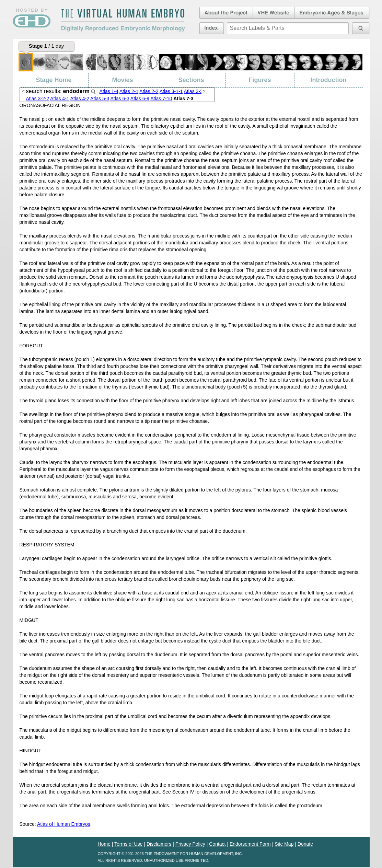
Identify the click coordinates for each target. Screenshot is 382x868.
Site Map (284, 844)
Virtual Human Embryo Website (274, 13)
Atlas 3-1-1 (171, 91)
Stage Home (54, 80)
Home (104, 844)
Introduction (329, 80)
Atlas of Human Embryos (64, 824)
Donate (305, 844)
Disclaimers (159, 844)
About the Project (225, 13)
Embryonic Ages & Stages (332, 13)
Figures (260, 80)
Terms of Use (128, 844)
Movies (122, 80)
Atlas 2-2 (149, 91)
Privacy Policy (190, 844)
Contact (217, 844)
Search (93, 92)
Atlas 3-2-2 (38, 99)
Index (212, 28)
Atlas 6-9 (140, 99)
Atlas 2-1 (129, 91)
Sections (191, 80)
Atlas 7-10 (161, 99)
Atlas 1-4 (109, 91)
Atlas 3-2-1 (196, 91)
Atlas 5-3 (100, 99)
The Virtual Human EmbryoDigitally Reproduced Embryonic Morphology (123, 20)
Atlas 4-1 (60, 99)
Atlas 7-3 (183, 99)
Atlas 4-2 (80, 99)
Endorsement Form (250, 844)
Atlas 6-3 (120, 99)
